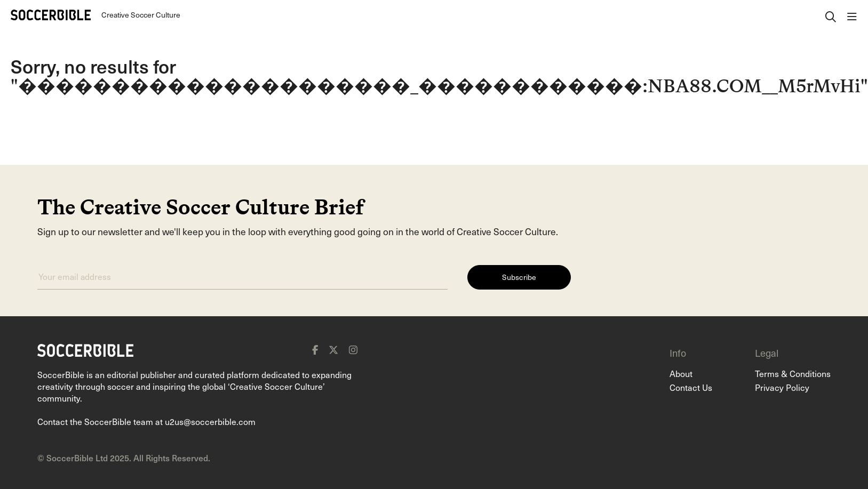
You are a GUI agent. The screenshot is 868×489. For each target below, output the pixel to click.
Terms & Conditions (793, 373)
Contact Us (691, 387)
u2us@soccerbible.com (210, 421)
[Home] (51, 15)
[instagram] (353, 350)
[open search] (831, 15)
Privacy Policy (782, 387)
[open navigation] (852, 15)
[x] (333, 350)
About (681, 373)
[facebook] (315, 350)
